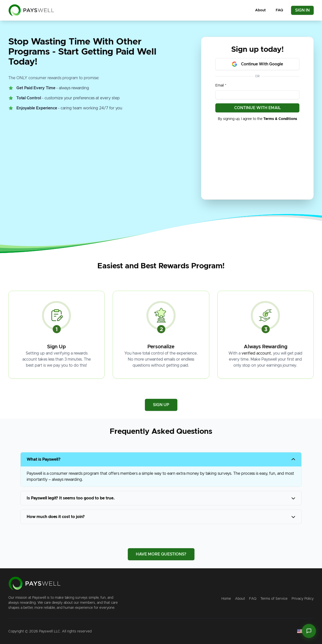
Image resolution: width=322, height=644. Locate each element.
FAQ (279, 10)
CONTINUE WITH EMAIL (257, 108)
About (260, 10)
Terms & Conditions (280, 119)
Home (226, 599)
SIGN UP (161, 405)
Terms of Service (274, 599)
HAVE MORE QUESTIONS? (161, 554)
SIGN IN (302, 10)
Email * (221, 85)
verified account (256, 353)
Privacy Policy (303, 599)
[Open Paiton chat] (309, 631)
